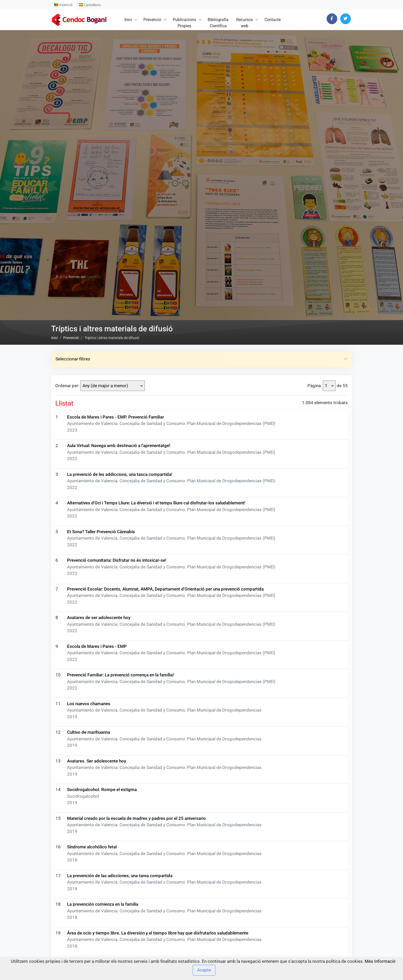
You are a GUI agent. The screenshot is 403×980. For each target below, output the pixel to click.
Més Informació (380, 961)
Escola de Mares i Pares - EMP (97, 846)
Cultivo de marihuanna (89, 932)
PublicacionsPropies (184, 23)
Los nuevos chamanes (89, 904)
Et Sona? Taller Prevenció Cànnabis (101, 732)
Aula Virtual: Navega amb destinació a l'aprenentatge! (119, 646)
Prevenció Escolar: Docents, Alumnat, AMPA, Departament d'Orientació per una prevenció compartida (165, 789)
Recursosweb (245, 23)
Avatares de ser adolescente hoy (99, 818)
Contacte (273, 20)
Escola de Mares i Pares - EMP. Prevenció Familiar (116, 617)
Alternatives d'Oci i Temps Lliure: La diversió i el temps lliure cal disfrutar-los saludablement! (156, 703)
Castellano (90, 5)
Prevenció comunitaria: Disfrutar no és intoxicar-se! (117, 760)
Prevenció (152, 20)
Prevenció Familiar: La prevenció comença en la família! (121, 875)
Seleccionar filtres (201, 559)
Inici (128, 20)
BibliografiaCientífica (218, 23)
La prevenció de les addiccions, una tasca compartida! (120, 674)
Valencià (63, 5)
